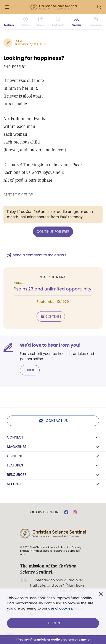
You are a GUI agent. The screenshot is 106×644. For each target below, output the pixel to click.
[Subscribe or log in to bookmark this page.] (58, 22)
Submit (30, 370)
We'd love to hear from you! (50, 345)
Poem (18, 41)
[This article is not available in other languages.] (96, 22)
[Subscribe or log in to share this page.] (40, 22)
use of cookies (60, 608)
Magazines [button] (17, 447)
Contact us (53, 421)
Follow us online (44, 512)
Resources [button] (17, 475)
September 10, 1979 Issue (30, 44)
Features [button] (15, 465)
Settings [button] (15, 484)
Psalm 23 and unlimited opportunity (52, 289)
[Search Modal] (99, 7)
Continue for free (53, 232)
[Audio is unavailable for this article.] (26, 22)
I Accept (53, 623)
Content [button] (15, 456)
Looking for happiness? (34, 58)
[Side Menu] (7, 7)
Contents (51, 316)
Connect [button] (15, 437)
